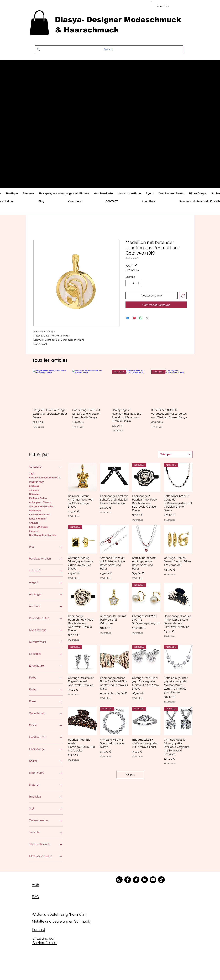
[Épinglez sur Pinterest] (134, 318)
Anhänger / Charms (40, 502)
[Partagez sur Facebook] (128, 318)
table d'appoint (38, 518)
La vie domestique (40, 514)
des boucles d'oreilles (41, 506)
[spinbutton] (133, 283)
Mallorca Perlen (38, 498)
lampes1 (34, 531)
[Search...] (109, 49)
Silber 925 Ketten (39, 527)
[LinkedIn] (145, 880)
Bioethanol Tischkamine (43, 535)
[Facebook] (128, 880)
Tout (32, 473)
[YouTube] (153, 880)
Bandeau (34, 494)
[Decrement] (128, 283)
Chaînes (34, 523)
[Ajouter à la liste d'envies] (183, 296)
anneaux (34, 490)
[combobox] (175, 454)
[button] (39, 23)
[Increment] (139, 283)
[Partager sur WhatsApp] (141, 318)
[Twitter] (136, 880)
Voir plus (130, 775)
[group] (110, 401)
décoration (35, 510)
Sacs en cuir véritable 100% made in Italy (45, 479)
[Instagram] (119, 880)
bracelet (34, 486)
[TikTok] (161, 880)
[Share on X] (147, 318)
